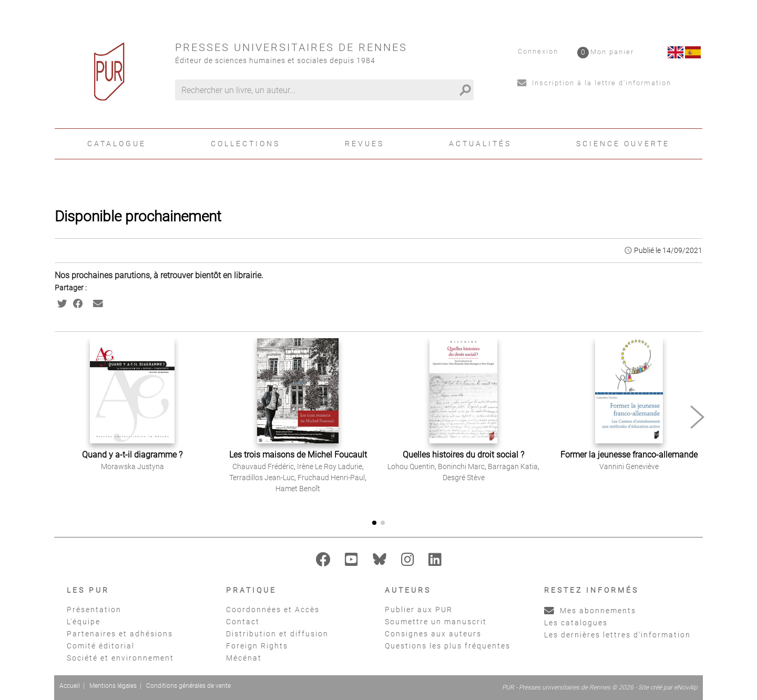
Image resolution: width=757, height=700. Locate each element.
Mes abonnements (590, 611)
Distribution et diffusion (277, 634)
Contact (243, 622)
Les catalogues (576, 623)
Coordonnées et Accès (273, 610)
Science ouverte (623, 144)
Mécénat (244, 658)
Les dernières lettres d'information (617, 635)
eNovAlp (686, 687)
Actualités (480, 144)
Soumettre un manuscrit (436, 622)
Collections (245, 144)
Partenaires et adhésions (120, 634)
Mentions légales (113, 686)
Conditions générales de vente (188, 686)
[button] (697, 417)
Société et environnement (120, 658)
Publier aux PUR (419, 610)
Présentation (94, 610)
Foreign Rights (257, 646)
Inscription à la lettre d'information (594, 83)
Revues (365, 144)
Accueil (70, 686)
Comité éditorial (101, 646)
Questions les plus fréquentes (448, 646)
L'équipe (84, 622)
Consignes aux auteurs (433, 634)
